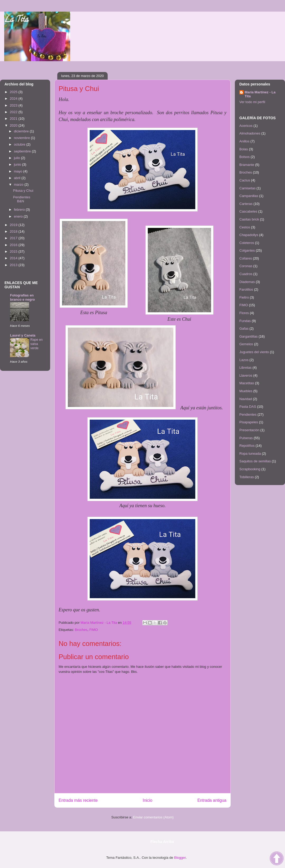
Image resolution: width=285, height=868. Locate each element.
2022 (14, 112)
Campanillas (249, 196)
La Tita (16, 20)
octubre (20, 144)
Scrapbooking (250, 469)
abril (18, 178)
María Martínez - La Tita (260, 94)
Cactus (245, 180)
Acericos (246, 126)
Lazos (244, 360)
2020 (14, 125)
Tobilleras (247, 477)
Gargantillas (248, 336)
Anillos (244, 141)
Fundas (245, 321)
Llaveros (246, 375)
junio (18, 164)
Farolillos (246, 289)
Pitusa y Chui (23, 191)
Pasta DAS (248, 407)
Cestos (245, 227)
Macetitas (247, 383)
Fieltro (244, 297)
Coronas (246, 266)
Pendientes (248, 414)
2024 (14, 99)
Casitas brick (249, 219)
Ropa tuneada (250, 454)
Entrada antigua (212, 800)
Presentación (249, 430)
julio (18, 158)
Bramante (247, 165)
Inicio (148, 800)
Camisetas (247, 188)
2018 (14, 231)
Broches (81, 630)
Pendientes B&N (22, 199)
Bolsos (244, 157)
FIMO (94, 630)
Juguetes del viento (254, 352)
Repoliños (247, 446)
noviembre (22, 138)
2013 (14, 265)
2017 (14, 238)
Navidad (246, 399)
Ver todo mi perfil (252, 102)
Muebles (246, 391)
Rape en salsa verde (37, 344)
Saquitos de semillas (255, 461)
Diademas (247, 282)
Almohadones (250, 133)
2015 (14, 251)
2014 (14, 258)
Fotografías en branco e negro (22, 297)
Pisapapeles (249, 422)
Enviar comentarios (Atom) (153, 817)
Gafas (244, 329)
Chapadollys (249, 235)
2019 (14, 225)
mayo (19, 171)
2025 (14, 92)
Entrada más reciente (78, 800)
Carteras (246, 204)
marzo (19, 184)
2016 (14, 245)
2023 (14, 105)
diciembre (22, 131)
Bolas (244, 149)
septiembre (23, 151)
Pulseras (246, 438)
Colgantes (247, 250)
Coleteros (247, 243)
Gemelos (246, 344)
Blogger (180, 858)
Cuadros (246, 274)
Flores (244, 313)
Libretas (245, 368)
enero (19, 216)
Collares (246, 258)
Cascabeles (248, 211)
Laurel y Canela (23, 335)
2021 (14, 119)
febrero (20, 210)
